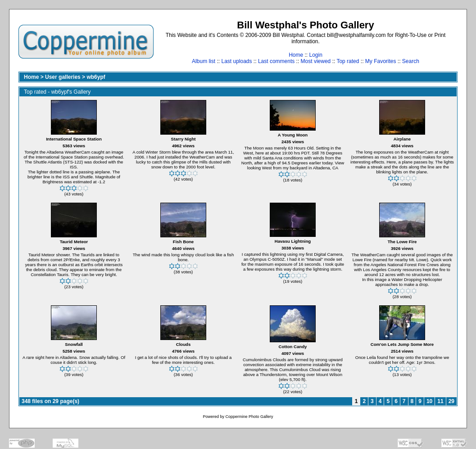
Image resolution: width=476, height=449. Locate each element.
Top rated (348, 61)
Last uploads (236, 61)
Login (315, 55)
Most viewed (316, 61)
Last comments (276, 61)
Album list (204, 61)
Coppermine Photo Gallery (249, 417)
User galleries (63, 77)
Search (411, 61)
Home (296, 55)
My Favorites (381, 61)
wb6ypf (96, 77)
